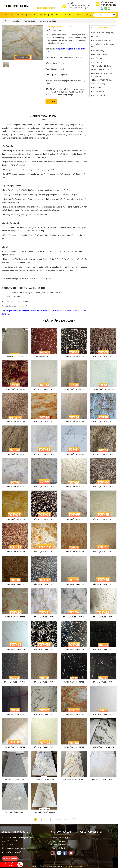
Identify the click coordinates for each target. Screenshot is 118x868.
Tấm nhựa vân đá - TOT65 (103, 454)
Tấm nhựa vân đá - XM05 (15, 779)
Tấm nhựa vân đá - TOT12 (44, 551)
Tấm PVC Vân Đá (99, 62)
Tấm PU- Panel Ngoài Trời (102, 40)
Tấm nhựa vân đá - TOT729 (44, 356)
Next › (58, 819)
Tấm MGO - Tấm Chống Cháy (103, 33)
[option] (6, 66)
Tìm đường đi (11, 858)
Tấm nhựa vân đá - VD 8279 (103, 747)
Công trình (55, 15)
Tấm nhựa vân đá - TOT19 (103, 584)
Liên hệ (51, 102)
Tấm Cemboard (98, 88)
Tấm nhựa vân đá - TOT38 (103, 356)
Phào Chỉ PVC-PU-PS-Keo (102, 80)
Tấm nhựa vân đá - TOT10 (103, 519)
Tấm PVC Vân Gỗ (99, 95)
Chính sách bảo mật (60, 837)
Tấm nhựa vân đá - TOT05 (74, 486)
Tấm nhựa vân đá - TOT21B (74, 617)
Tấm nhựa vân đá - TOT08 (44, 519)
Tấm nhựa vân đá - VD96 (44, 779)
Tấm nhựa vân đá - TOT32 (44, 682)
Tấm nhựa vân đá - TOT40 (44, 389)
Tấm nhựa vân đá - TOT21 (44, 617)
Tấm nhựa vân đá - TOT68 (15, 486)
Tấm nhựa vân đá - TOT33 (74, 682)
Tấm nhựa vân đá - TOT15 (103, 551)
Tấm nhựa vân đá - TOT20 (15, 617)
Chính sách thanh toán (61, 844)
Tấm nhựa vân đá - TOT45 (15, 421)
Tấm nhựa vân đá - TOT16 (15, 584)
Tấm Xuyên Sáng (98, 84)
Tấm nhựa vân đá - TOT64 (74, 454)
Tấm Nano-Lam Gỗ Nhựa (101, 66)
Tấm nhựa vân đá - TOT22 (103, 617)
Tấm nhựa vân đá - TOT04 (44, 486)
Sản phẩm (32, 15)
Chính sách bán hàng (61, 841)
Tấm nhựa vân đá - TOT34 (15, 714)
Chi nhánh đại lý (59, 848)
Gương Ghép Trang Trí (100, 70)
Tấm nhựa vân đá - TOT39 (15, 389)
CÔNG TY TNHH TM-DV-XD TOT (98, 839)
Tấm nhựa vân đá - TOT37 (74, 356)
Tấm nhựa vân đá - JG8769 (44, 812)
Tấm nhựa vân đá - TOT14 (74, 551)
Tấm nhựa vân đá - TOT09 (74, 519)
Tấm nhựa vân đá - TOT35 (44, 714)
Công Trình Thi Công (100, 54)
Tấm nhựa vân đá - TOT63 (44, 454)
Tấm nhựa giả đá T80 (15, 356)
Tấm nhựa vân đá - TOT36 (74, 714)
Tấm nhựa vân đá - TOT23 (15, 649)
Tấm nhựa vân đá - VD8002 (74, 779)
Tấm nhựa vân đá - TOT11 (15, 551)
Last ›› (66, 819)
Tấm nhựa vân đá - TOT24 (44, 649)
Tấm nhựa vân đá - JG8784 (15, 812)
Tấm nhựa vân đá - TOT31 (103, 682)
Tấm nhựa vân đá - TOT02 (44, 747)
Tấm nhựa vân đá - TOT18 (74, 584)
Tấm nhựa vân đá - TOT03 (74, 747)
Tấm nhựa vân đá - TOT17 (44, 584)
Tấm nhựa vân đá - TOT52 (103, 714)
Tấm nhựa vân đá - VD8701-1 (103, 779)
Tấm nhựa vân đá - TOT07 (15, 519)
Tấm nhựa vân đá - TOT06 (103, 486)
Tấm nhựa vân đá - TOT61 (103, 421)
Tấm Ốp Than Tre (99, 58)
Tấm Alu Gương (98, 91)
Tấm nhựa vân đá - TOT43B (103, 389)
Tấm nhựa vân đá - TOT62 (15, 454)
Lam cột (95, 37)
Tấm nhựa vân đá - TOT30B (15, 682)
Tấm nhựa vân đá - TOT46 (44, 421)
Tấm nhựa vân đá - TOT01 (15, 747)
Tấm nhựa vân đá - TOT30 (103, 649)
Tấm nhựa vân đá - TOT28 (74, 649)
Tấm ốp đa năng (98, 51)
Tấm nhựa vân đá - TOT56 (74, 421)
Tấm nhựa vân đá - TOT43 (74, 389)
